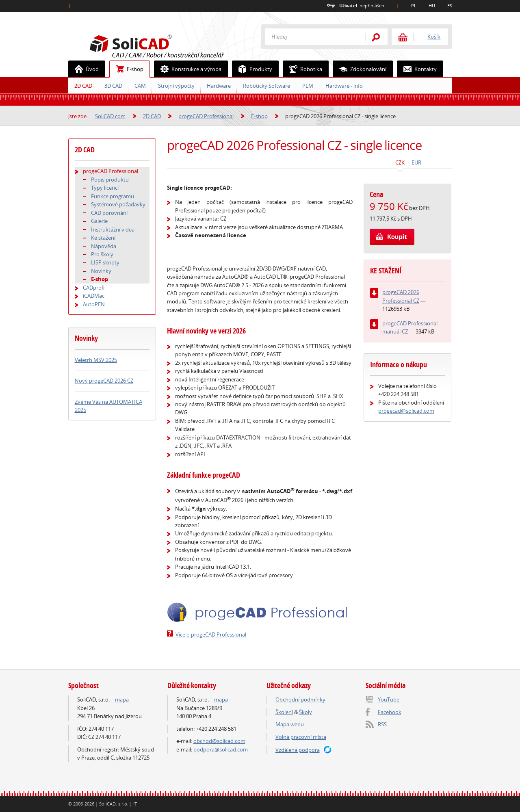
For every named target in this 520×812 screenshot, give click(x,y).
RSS (382, 724)
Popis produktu (110, 180)
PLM (308, 86)
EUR (416, 162)
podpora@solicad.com (221, 749)
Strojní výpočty (176, 86)
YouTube (389, 699)
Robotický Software (266, 86)
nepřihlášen (362, 5)
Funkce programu (113, 196)
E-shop (127, 69)
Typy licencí (105, 188)
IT (135, 804)
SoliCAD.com (170, 45)
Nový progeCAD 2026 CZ (104, 381)
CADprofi (94, 288)
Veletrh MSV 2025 (96, 360)
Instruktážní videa (113, 230)
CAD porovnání (109, 213)
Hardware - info (344, 86)
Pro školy (102, 254)
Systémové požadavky (118, 204)
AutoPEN (94, 304)
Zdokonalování (360, 69)
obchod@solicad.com (219, 741)
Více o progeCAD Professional (211, 634)
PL (414, 5)
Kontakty (417, 69)
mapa (122, 699)
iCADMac (94, 296)
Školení (284, 712)
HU (432, 5)
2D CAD (83, 86)
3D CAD (113, 86)
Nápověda (104, 246)
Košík (434, 37)
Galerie (99, 221)
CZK (400, 162)
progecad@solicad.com (406, 411)
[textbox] (310, 37)
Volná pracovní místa (301, 737)
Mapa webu (290, 724)
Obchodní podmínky (300, 699)
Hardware (219, 86)
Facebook (390, 712)
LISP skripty (105, 262)
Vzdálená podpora (298, 750)
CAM (140, 86)
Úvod (84, 69)
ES (450, 5)
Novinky (101, 271)
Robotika (303, 69)
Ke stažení (103, 238)
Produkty (252, 69)
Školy (305, 712)
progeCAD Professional (206, 116)
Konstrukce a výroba (188, 69)
